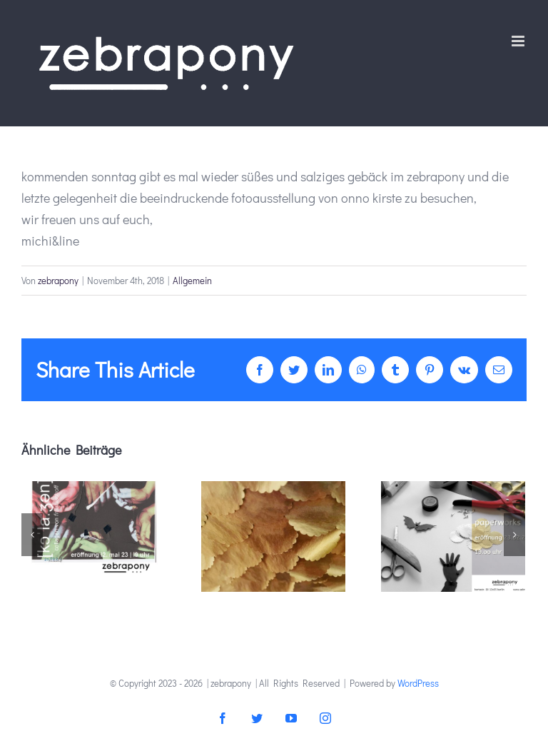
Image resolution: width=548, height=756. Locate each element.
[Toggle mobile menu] (519, 41)
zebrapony (58, 280)
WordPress (418, 683)
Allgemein (192, 280)
